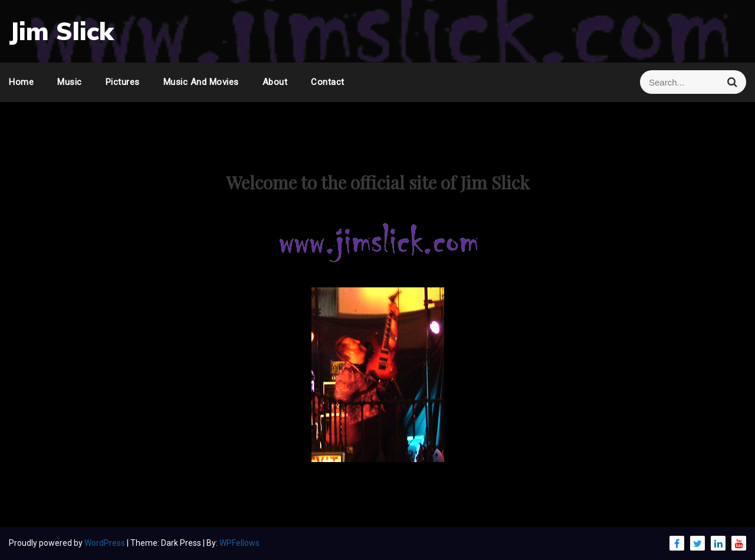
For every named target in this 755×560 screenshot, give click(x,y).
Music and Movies (201, 82)
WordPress (106, 543)
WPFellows (239, 543)
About (275, 82)
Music (70, 82)
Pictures (123, 82)
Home (21, 82)
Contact (328, 82)
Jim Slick (61, 31)
